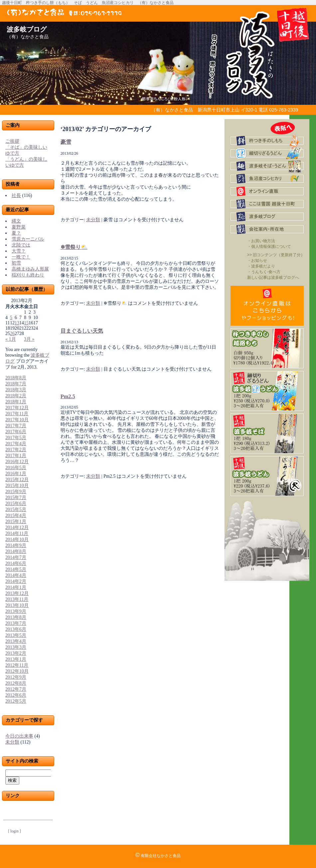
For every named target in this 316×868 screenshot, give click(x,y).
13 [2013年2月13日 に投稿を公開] (17, 323)
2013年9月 (16, 611)
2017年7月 (16, 426)
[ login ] (14, 831)
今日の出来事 (19, 736)
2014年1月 (16, 587)
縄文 (16, 221)
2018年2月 (16, 396)
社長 (16, 195)
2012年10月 (17, 671)
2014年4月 (16, 575)
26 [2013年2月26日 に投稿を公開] (12, 334)
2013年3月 (16, 647)
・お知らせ (257, 260)
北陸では (21, 245)
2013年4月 (16, 641)
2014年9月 (16, 545)
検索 (12, 780)
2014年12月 (17, 527)
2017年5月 (16, 438)
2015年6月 (16, 504)
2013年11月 (17, 599)
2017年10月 (17, 420)
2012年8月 (16, 683)
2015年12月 (17, 480)
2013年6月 (16, 629)
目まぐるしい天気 (82, 331)
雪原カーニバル (28, 239)
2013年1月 (16, 659)
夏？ (16, 233)
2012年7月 (16, 689)
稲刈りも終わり (28, 275)
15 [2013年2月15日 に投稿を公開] (26, 323)
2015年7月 (16, 498)
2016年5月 (16, 468)
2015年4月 (16, 516)
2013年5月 (16, 635)
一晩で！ (21, 257)
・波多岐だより (261, 266)
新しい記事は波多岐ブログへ (273, 277)
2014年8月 (16, 551)
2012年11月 (17, 665)
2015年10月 (17, 486)
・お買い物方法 (261, 241)
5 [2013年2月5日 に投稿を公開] (11, 318)
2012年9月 (16, 677)
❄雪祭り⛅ (74, 247)
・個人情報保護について (269, 247)
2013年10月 (17, 605)
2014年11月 (17, 533)
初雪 (16, 263)
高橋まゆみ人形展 (30, 269)
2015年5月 (16, 510)
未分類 (12, 742)
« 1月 (11, 339)
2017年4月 (16, 444)
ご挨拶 (12, 141)
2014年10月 (17, 539)
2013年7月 (16, 623)
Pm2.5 (68, 396)
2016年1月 (16, 474)
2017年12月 (17, 408)
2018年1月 (16, 402)
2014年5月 (16, 569)
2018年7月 (16, 384)
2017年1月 (16, 456)
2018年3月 (16, 390)
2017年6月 (16, 432)
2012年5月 (16, 701)
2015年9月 (16, 492)
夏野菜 (19, 227)
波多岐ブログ (27, 29)
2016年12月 (17, 462)
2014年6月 (16, 563)
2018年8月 (16, 378)
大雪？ (19, 251)
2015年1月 (16, 521)
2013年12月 (17, 593)
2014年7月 (16, 557)
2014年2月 (16, 581)
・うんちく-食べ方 (264, 272)
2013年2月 (16, 653)
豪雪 (66, 142)
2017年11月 (17, 414)
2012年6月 (16, 695)
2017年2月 (16, 450)
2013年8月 (16, 617)
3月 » (29, 339)
